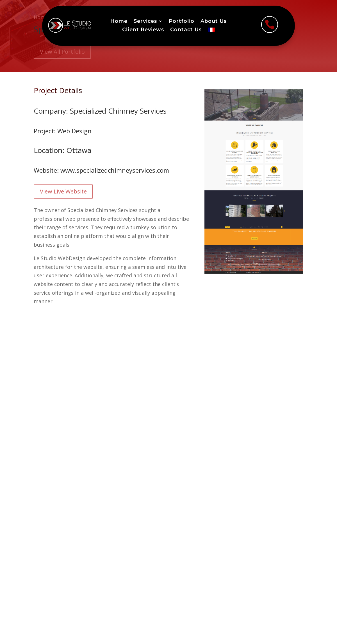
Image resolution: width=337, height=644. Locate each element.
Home (119, 22)
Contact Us (186, 30)
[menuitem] (211, 31)
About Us (214, 22)
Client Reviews (143, 30)
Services (145, 22)
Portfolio (182, 22)
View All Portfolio (62, 52)
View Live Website (63, 191)
